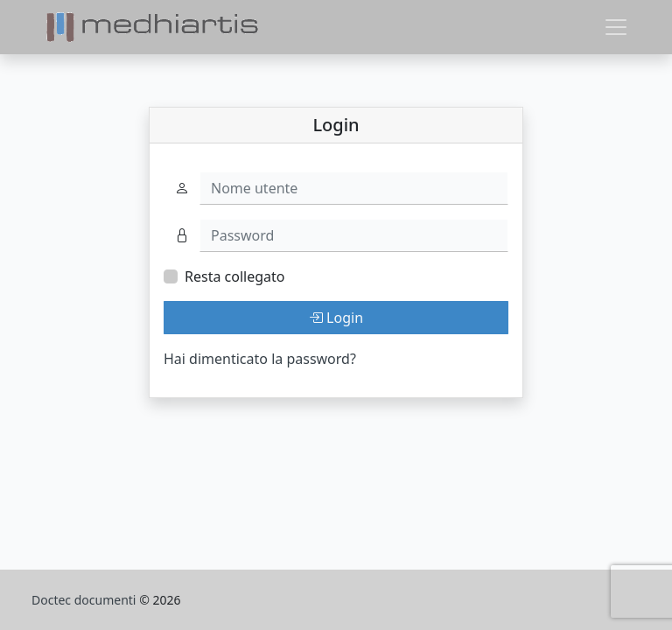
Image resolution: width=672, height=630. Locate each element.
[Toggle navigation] (616, 27)
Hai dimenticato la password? (260, 359)
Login (336, 318)
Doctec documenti (85, 600)
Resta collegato (234, 276)
